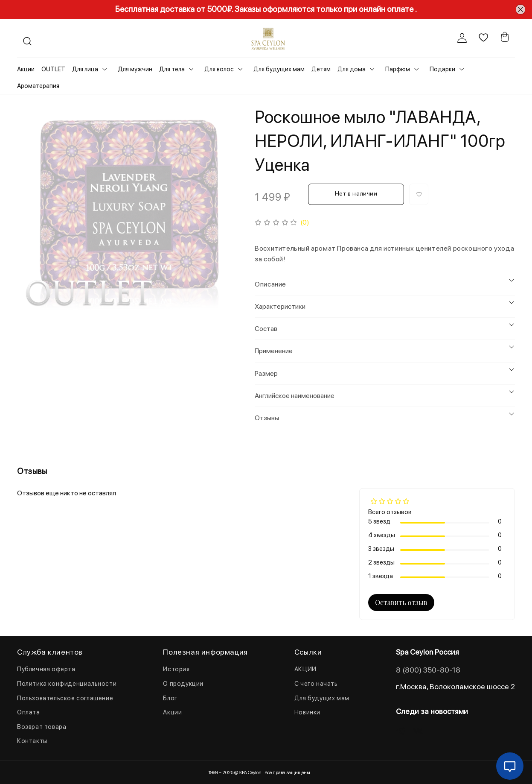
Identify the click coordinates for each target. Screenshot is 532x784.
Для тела (172, 69)
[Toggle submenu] (105, 69)
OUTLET (53, 69)
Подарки (442, 69)
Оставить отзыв (401, 602)
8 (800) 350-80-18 (428, 670)
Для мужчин (135, 69)
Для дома (352, 69)
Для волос (219, 69)
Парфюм (398, 69)
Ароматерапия (38, 86)
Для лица (85, 69)
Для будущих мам (279, 69)
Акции (26, 69)
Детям (321, 69)
